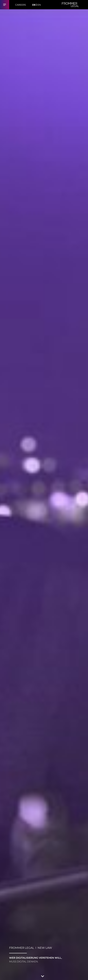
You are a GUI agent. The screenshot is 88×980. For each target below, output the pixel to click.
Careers (21, 5)
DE (34, 5)
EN (39, 5)
